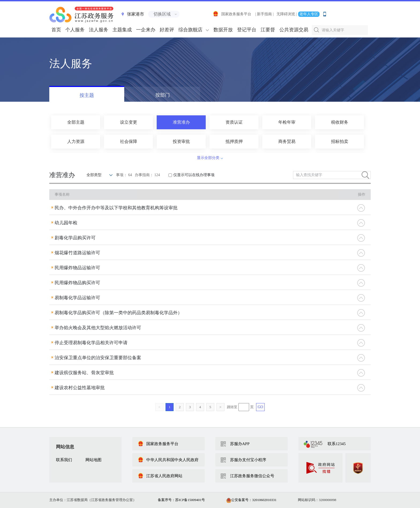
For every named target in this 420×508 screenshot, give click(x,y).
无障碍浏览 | (287, 14)
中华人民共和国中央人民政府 (168, 460)
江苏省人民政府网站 (160, 476)
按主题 (87, 95)
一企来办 (146, 30)
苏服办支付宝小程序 (248, 460)
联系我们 (64, 460)
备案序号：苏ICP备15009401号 (181, 500)
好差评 (167, 30)
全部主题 (76, 122)
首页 (56, 30)
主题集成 (122, 30)
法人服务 (99, 30)
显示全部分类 (208, 158)
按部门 (163, 95)
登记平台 (247, 30)
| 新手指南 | (265, 14)
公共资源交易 (294, 30)
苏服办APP (240, 444)
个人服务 (75, 30)
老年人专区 (309, 14)
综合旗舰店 (190, 30)
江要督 (268, 30)
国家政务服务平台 (232, 14)
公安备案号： (251, 500)
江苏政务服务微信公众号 (252, 476)
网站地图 (93, 460)
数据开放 (223, 30)
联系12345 (337, 444)
